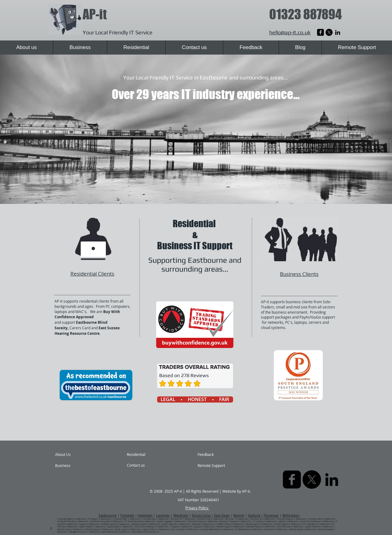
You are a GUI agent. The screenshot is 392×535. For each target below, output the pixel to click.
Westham (181, 515)
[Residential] (143, 455)
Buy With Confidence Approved (87, 314)
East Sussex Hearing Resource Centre (87, 331)
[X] (329, 32)
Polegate (127, 515)
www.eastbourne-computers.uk (115, 532)
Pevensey (271, 515)
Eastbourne (108, 515)
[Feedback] (212, 455)
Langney (163, 515)
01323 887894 (305, 14)
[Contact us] (143, 465)
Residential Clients (92, 274)
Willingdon (291, 515)
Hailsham (145, 515)
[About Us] (79, 455)
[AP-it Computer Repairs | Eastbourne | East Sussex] (338, 32)
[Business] (73, 466)
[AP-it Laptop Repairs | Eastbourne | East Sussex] (320, 32)
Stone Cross (202, 515)
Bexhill (239, 515)
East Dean (222, 515)
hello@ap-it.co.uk (290, 32)
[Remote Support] (215, 466)
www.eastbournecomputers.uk (145, 532)
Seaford (254, 515)
